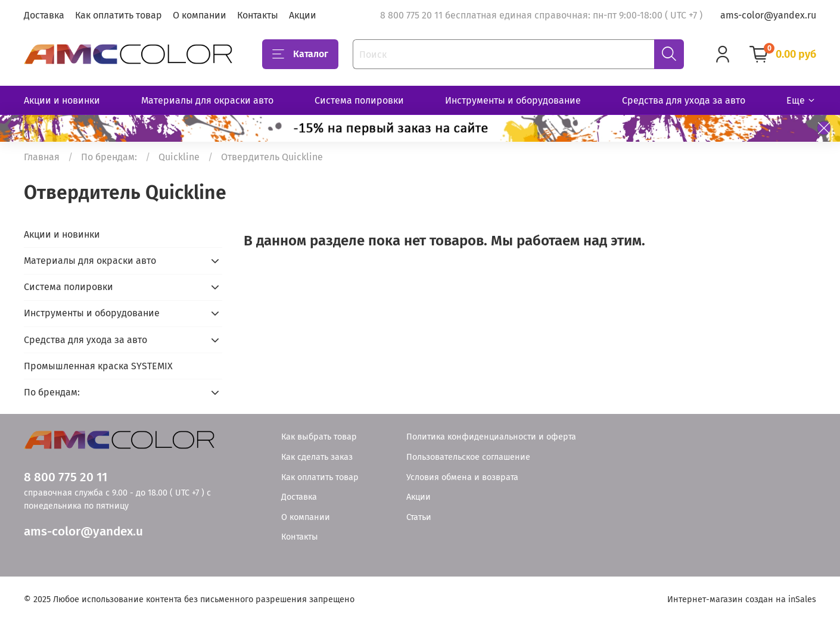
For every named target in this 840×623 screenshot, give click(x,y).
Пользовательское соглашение (468, 457)
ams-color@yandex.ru (768, 15)
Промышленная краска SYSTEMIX (98, 366)
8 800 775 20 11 (66, 477)
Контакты (258, 15)
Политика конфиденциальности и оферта (491, 437)
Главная (42, 157)
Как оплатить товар (119, 15)
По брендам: (109, 157)
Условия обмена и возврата (462, 477)
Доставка (44, 15)
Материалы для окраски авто (207, 100)
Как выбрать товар (319, 437)
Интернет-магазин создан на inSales (742, 599)
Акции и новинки (62, 100)
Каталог (300, 54)
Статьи (419, 517)
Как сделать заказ (317, 457)
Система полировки (359, 100)
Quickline (179, 157)
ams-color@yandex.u (83, 532)
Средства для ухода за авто (684, 100)
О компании (200, 15)
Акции (303, 15)
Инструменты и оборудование (513, 100)
